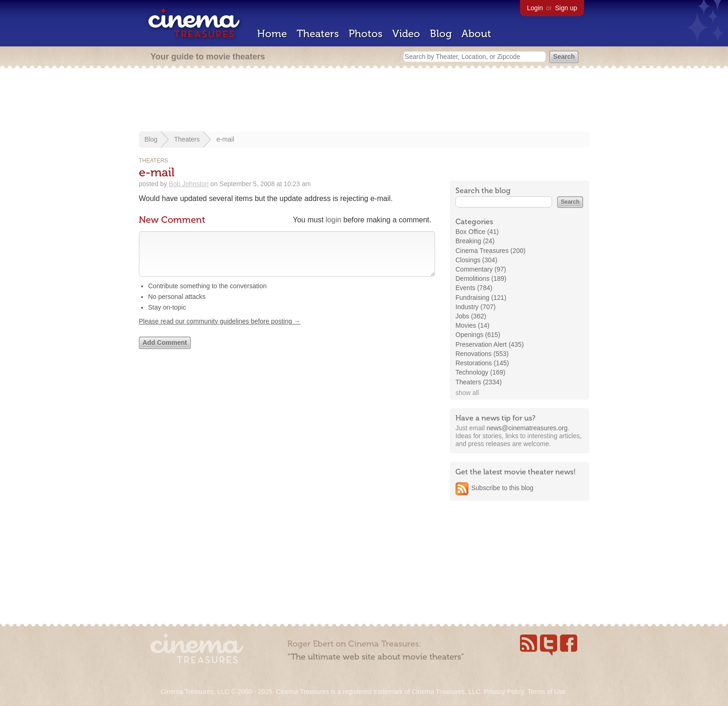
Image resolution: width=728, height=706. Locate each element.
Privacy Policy (504, 692)
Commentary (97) (481, 269)
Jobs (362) (471, 316)
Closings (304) (476, 260)
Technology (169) (480, 372)
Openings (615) (478, 335)
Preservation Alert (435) (490, 344)
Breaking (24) (475, 241)
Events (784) (474, 288)
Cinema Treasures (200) (491, 251)
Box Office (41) (477, 232)
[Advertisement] (364, 101)
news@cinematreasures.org (527, 428)
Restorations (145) (482, 363)
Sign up (566, 8)
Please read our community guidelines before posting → (220, 330)
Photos (366, 34)
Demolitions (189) (481, 279)
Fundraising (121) (481, 298)
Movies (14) (472, 325)
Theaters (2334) (479, 382)
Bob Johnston (189, 184)
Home (272, 34)
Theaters (318, 34)
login (333, 220)
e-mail (225, 139)
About (476, 34)
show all (467, 393)
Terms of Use (546, 692)
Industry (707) (475, 307)
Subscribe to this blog (502, 488)
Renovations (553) (482, 354)
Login (535, 8)
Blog (441, 34)
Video (406, 34)
